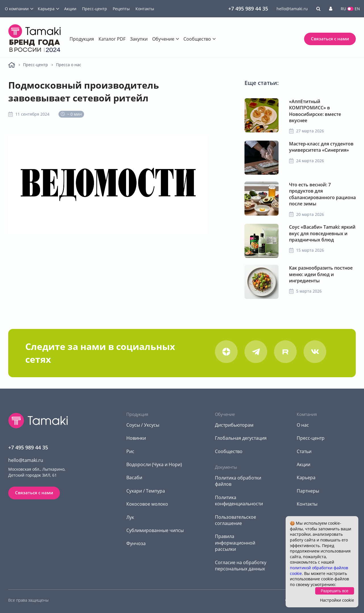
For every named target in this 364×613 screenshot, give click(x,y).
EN (357, 9)
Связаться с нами (330, 39)
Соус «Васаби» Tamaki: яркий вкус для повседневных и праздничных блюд (322, 233)
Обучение (163, 39)
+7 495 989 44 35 (248, 9)
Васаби (134, 478)
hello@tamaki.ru (292, 9)
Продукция (82, 39)
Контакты (145, 9)
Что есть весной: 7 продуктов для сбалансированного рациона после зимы (322, 194)
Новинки (136, 438)
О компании (17, 9)
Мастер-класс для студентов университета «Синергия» (321, 147)
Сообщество (197, 39)
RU (343, 9)
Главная (12, 65)
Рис (130, 451)
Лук (130, 517)
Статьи (304, 451)
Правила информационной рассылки (235, 543)
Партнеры (308, 491)
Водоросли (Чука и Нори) (154, 464)
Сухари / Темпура (146, 491)
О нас (303, 425)
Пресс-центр (95, 9)
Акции (70, 9)
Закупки (139, 39)
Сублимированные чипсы (155, 530)
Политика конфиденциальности (239, 501)
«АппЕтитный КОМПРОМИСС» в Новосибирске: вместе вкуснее (315, 111)
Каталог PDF (112, 39)
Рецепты (121, 9)
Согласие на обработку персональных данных (241, 566)
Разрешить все (335, 591)
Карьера (46, 9)
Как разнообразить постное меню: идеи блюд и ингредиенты (321, 274)
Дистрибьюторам (234, 425)
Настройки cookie (337, 600)
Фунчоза (136, 543)
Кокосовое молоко (147, 504)
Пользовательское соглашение (236, 520)
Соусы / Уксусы (143, 425)
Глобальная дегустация (241, 438)
